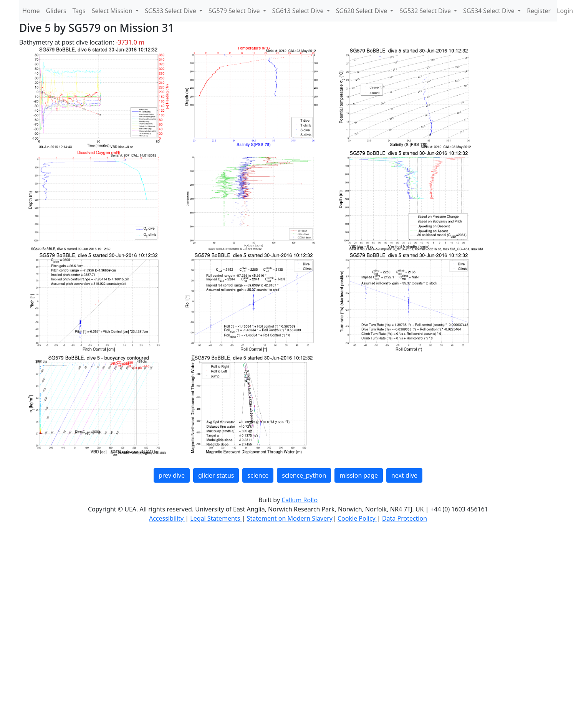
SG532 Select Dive (426, 11)
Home (31, 11)
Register (539, 11)
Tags (79, 11)
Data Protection (405, 518)
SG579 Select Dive (235, 11)
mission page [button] (359, 475)
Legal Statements (216, 518)
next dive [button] (404, 475)
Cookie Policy (357, 518)
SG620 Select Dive (362, 11)
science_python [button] (304, 475)
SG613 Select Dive (299, 11)
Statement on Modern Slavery (290, 518)
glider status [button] (216, 475)
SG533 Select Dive (171, 11)
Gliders (56, 11)
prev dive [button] (172, 475)
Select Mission (113, 11)
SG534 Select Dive (490, 11)
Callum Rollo (300, 500)
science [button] (258, 475)
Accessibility (167, 518)
